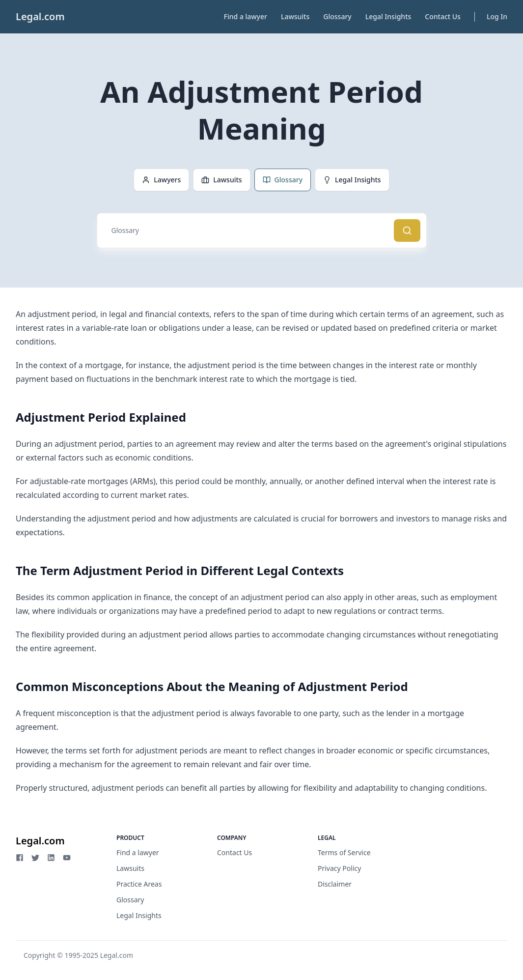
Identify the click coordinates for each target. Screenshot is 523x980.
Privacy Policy (339, 868)
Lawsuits (295, 16)
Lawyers (161, 180)
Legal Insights (388, 16)
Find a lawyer (246, 16)
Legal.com (40, 16)
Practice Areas (139, 884)
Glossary (337, 16)
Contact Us (443, 16)
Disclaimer (335, 884)
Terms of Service (344, 852)
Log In (497, 16)
